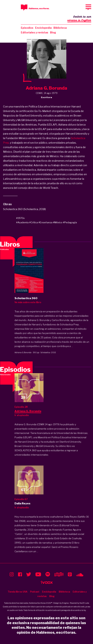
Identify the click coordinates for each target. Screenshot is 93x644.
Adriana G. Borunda (23, 352)
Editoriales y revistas (35, 32)
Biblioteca (60, 28)
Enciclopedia (43, 28)
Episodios (27, 28)
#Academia (22, 222)
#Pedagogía (70, 222)
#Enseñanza (45, 222)
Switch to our (79, 19)
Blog (53, 32)
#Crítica (34, 222)
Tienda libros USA (17, 592)
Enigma (65, 603)
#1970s (20, 218)
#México (58, 222)
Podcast (35, 592)
